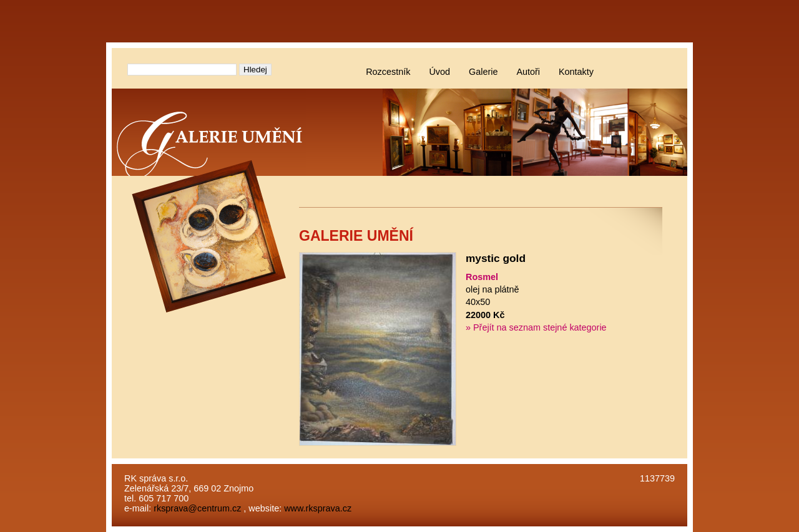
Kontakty (576, 72)
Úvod (439, 72)
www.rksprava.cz (318, 508)
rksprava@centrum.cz (197, 508)
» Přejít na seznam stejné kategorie (536, 327)
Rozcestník (388, 72)
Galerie (483, 72)
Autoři (528, 72)
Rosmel (482, 277)
